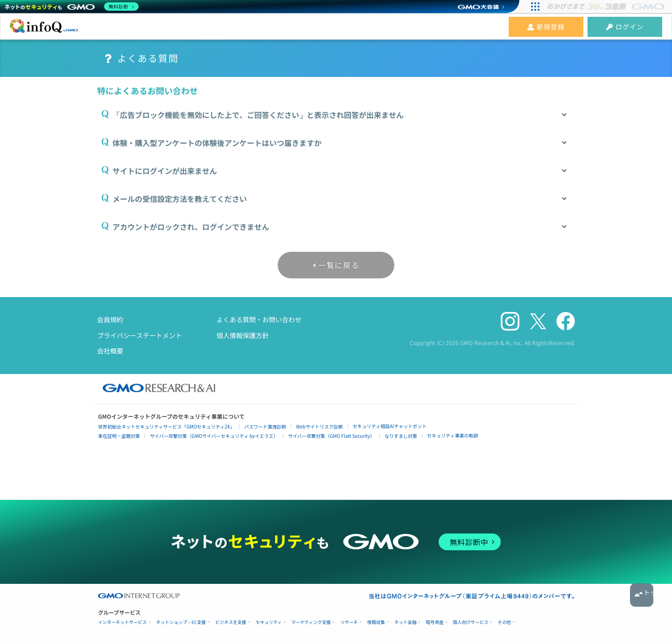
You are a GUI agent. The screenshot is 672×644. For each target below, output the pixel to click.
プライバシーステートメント (140, 335)
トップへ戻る (642, 595)
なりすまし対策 (401, 436)
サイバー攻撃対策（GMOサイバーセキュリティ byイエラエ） (214, 436)
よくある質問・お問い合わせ (259, 319)
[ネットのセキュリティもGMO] (72, 7)
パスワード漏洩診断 (265, 426)
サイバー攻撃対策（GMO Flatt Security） (331, 436)
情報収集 (376, 622)
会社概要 (110, 351)
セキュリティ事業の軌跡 (452, 435)
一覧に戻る (339, 265)
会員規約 (110, 319)
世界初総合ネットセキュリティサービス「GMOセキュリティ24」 (166, 426)
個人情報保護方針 (243, 335)
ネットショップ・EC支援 (181, 622)
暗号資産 (434, 622)
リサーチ (349, 622)
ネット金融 (406, 622)
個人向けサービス (470, 622)
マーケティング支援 (311, 622)
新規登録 (546, 27)
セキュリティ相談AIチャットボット (390, 426)
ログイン (625, 27)
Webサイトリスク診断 (319, 426)
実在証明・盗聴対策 (119, 436)
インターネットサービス (122, 622)
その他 (504, 622)
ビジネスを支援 (231, 622)
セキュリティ (269, 622)
